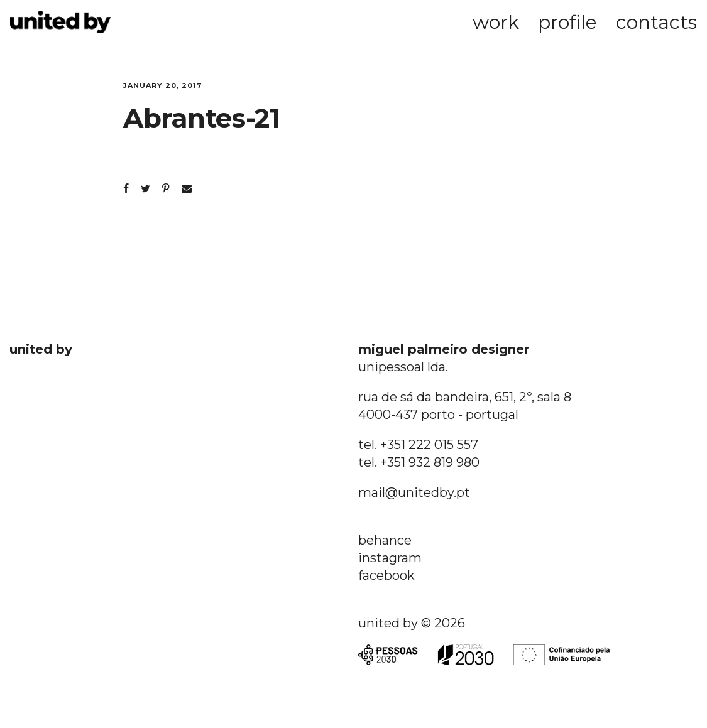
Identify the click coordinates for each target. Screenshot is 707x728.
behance (385, 540)
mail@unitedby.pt (414, 492)
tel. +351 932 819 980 (419, 462)
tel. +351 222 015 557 (418, 445)
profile (567, 22)
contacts (656, 22)
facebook (386, 575)
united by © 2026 (412, 623)
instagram (390, 558)
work (496, 22)
